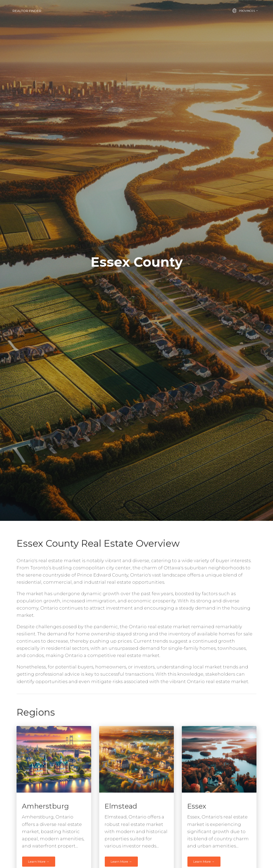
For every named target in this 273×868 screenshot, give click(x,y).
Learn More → (39, 861)
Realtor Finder (27, 11)
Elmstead (121, 806)
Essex (197, 806)
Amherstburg (45, 806)
